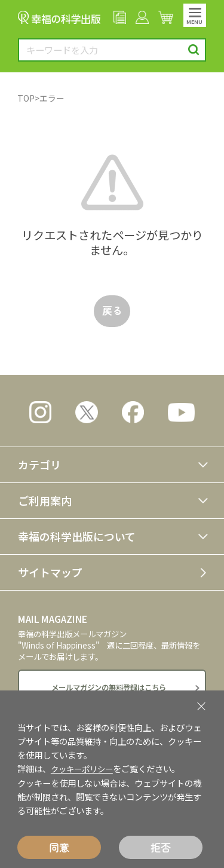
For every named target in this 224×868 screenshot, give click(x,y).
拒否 (161, 847)
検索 (194, 50)
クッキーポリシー (84, 769)
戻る (112, 310)
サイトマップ (50, 572)
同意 (59, 847)
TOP (26, 98)
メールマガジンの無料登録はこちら (109, 688)
